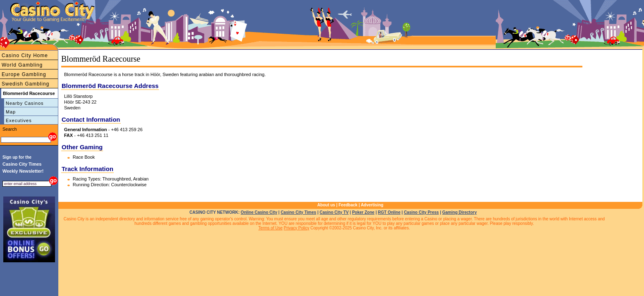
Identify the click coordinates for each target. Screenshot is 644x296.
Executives (19, 120)
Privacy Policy (297, 228)
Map (11, 112)
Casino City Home (25, 55)
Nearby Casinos (25, 103)
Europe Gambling (24, 74)
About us (326, 205)
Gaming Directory (460, 212)
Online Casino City (259, 212)
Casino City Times (298, 212)
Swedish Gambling (25, 84)
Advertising (372, 205)
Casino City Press (421, 212)
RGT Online (389, 212)
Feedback (348, 205)
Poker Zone (363, 212)
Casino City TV (334, 212)
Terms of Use (270, 228)
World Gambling (22, 65)
